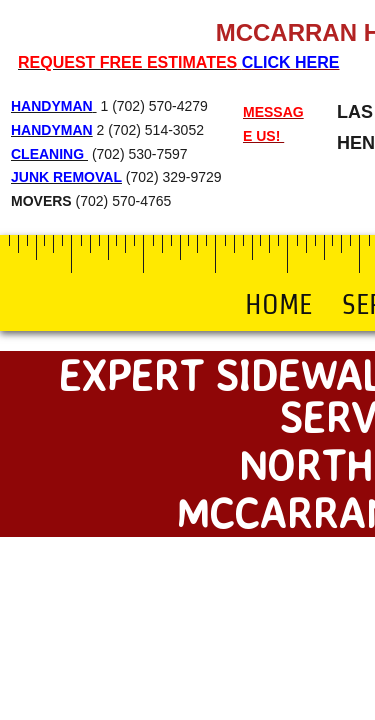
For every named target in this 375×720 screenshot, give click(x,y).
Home (278, 304)
